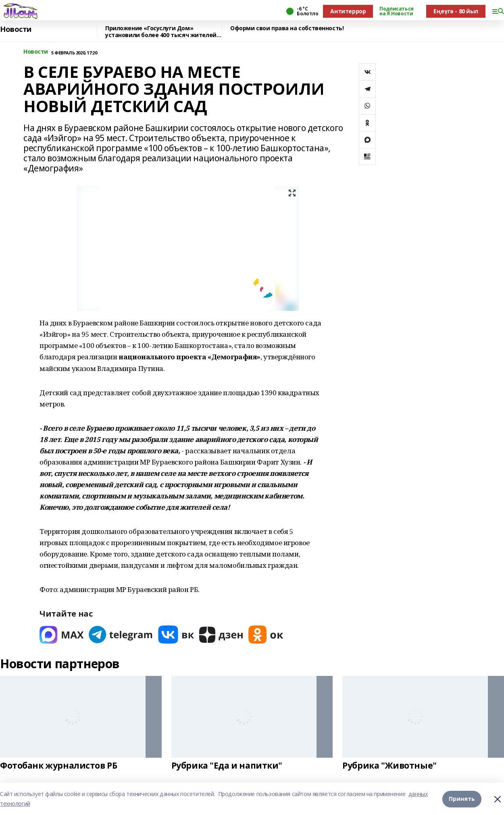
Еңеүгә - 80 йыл (456, 11)
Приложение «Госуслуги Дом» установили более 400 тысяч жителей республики (161, 32)
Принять (462, 799)
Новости (16, 29)
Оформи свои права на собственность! (287, 28)
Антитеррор (348, 11)
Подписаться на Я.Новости (396, 11)
